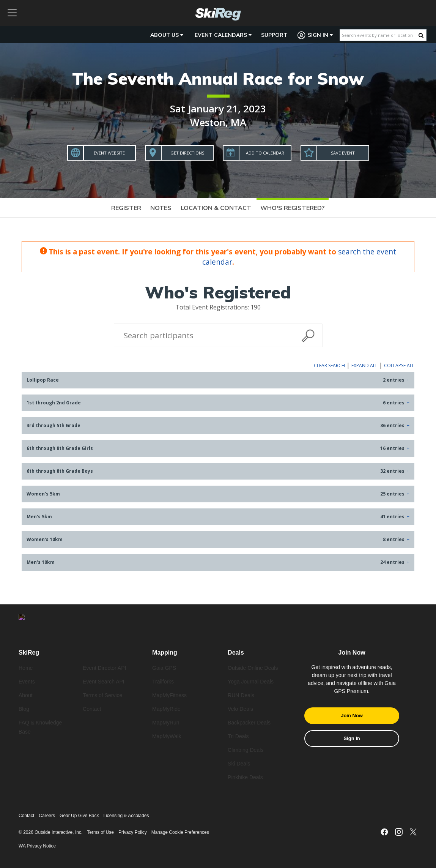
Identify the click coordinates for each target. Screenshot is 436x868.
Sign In (315, 35)
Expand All (364, 365)
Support (274, 35)
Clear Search (329, 365)
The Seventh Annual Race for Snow (218, 78)
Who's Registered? (293, 208)
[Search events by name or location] (379, 35)
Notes (161, 208)
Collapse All (399, 365)
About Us (167, 35)
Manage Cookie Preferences (180, 832)
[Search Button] (421, 35)
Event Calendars (223, 35)
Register (126, 208)
